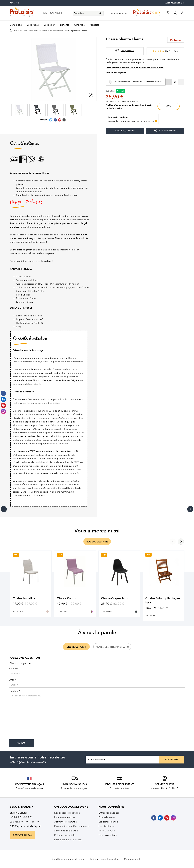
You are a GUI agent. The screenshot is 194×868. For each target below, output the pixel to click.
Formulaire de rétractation (68, 840)
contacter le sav (22, 835)
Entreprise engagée (109, 813)
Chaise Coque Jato (114, 598)
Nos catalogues (107, 831)
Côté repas (33, 25)
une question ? (76, 647)
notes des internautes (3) (112, 647)
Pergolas (94, 25)
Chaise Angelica (24, 598)
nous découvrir (53, 13)
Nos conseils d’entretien (67, 813)
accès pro (15, 3)
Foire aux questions (65, 817)
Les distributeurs (107, 826)
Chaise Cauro (66, 598)
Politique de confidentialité (104, 859)
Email (12, 680)
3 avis (176, 51)
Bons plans (16, 25)
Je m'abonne (172, 760)
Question (14, 691)
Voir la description (116, 73)
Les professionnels (108, 822)
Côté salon (49, 25)
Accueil (23, 31)
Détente (65, 25)
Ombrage (79, 25)
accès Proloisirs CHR (174, 3)
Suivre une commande (66, 831)
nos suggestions (97, 542)
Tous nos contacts (108, 835)
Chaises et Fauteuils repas (52, 31)
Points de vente (107, 817)
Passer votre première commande (72, 826)
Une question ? (127, 51)
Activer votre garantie (66, 822)
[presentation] (32, 733)
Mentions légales (133, 859)
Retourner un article (65, 835)
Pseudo (13, 669)
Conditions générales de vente (68, 859)
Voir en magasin (165, 131)
